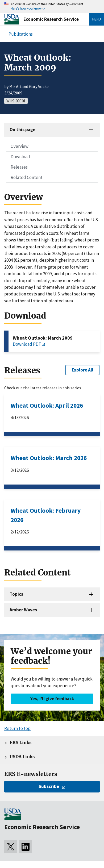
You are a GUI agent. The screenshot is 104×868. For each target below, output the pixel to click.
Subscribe (49, 786)
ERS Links (20, 743)
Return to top (17, 728)
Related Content (27, 177)
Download (20, 157)
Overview (20, 146)
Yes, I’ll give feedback (52, 699)
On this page (22, 130)
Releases (19, 167)
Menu (97, 19)
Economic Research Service (51, 19)
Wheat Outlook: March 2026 (49, 458)
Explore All (83, 370)
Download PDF (27, 344)
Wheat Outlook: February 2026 (46, 515)
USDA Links (22, 757)
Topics (16, 594)
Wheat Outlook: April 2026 (47, 405)
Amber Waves (23, 610)
